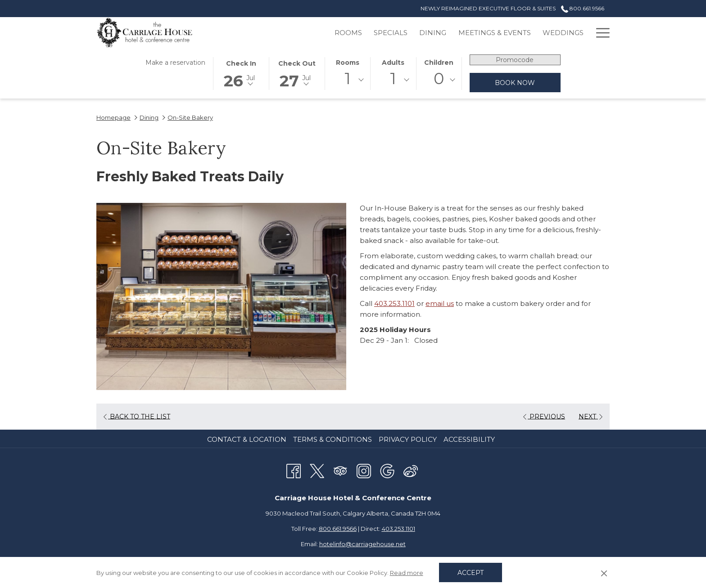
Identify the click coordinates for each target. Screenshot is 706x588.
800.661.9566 (338, 529)
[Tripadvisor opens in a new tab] (340, 470)
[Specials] (347, 33)
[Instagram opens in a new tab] (364, 470)
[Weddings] (520, 33)
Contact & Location (247, 439)
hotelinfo (362, 544)
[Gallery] (568, 33)
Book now (515, 83)
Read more (407, 573)
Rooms (348, 63)
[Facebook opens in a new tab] (294, 470)
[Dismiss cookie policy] (604, 573)
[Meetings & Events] (451, 33)
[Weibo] (411, 470)
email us (440, 303)
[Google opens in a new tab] (387, 470)
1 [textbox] (348, 79)
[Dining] (389, 33)
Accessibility (469, 439)
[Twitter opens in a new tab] (317, 470)
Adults (393, 63)
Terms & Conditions (333, 439)
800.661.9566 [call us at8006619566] (583, 8)
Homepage (113, 117)
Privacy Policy (408, 439)
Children (439, 63)
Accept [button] (471, 573)
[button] (241, 73)
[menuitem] (248, 440)
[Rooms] (305, 33)
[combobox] (348, 80)
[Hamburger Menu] (600, 33)
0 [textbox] (439, 79)
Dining (149, 117)
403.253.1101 (394, 303)
